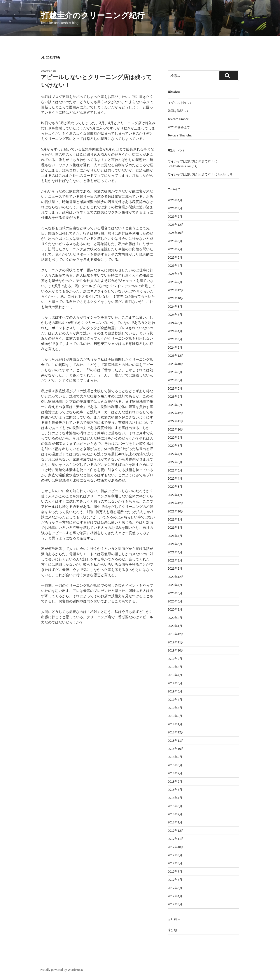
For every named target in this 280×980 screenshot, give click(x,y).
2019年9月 (175, 659)
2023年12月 (176, 356)
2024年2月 (175, 348)
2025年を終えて (179, 127)
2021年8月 (175, 528)
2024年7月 (175, 315)
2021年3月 (175, 560)
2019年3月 (175, 708)
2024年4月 (175, 331)
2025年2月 (175, 282)
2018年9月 (175, 757)
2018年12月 (176, 732)
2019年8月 (175, 667)
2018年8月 (175, 765)
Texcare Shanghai (180, 135)
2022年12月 (176, 413)
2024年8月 (175, 307)
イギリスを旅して (180, 103)
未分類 (172, 930)
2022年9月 (175, 438)
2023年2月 (175, 405)
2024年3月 (175, 339)
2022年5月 (175, 470)
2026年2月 (175, 217)
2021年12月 (176, 503)
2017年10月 (176, 847)
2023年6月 (175, 388)
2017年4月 (175, 896)
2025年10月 (176, 233)
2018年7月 (175, 773)
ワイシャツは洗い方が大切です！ (191, 161)
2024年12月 (176, 290)
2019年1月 (175, 724)
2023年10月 (176, 364)
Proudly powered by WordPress (61, 970)
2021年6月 (175, 544)
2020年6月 (175, 593)
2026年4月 (175, 200)
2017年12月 (176, 831)
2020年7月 (175, 585)
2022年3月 (175, 487)
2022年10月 (176, 429)
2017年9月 (175, 855)
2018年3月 (175, 806)
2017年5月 (175, 888)
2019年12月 (176, 634)
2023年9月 (175, 372)
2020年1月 (175, 626)
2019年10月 (176, 650)
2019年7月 (175, 675)
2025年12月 (176, 225)
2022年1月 (175, 495)
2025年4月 (175, 266)
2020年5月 (175, 601)
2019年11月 (176, 642)
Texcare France (178, 119)
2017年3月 (175, 904)
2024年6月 (175, 323)
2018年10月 (176, 749)
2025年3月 (175, 274)
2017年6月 (175, 880)
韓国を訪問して (178, 111)
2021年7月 (175, 536)
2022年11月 (176, 421)
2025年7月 (175, 249)
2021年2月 (175, 569)
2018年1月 (175, 822)
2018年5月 (175, 790)
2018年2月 (175, 814)
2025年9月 (175, 241)
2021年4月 (175, 552)
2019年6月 (175, 683)
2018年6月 (175, 782)
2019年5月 (175, 691)
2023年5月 (175, 397)
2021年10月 (176, 511)
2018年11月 (176, 741)
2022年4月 (175, 479)
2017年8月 (175, 863)
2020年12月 (176, 577)
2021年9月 (175, 519)
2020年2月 (175, 618)
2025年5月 (175, 258)
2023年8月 (175, 380)
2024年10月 (176, 298)
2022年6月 (175, 462)
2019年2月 (175, 716)
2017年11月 (176, 839)
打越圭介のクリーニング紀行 (93, 15)
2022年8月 (175, 446)
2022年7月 (175, 454)
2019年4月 (175, 700)
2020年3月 (175, 609)
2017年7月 (175, 872)
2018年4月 (175, 798)
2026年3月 (175, 208)
